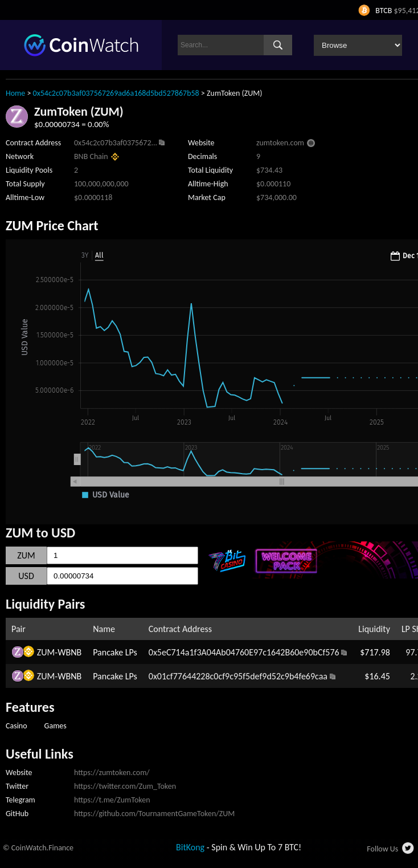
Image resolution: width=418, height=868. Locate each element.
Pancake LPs (115, 652)
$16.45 (377, 676)
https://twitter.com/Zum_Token (125, 786)
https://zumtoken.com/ (112, 773)
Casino (17, 726)
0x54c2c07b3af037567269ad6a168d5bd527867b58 (116, 93)
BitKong (190, 847)
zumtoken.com (280, 143)
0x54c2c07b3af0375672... (116, 143)
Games (56, 726)
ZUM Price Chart (52, 225)
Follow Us (382, 849)
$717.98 (375, 652)
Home (15, 93)
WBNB (69, 652)
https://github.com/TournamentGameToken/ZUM (154, 814)
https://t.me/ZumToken (112, 800)
